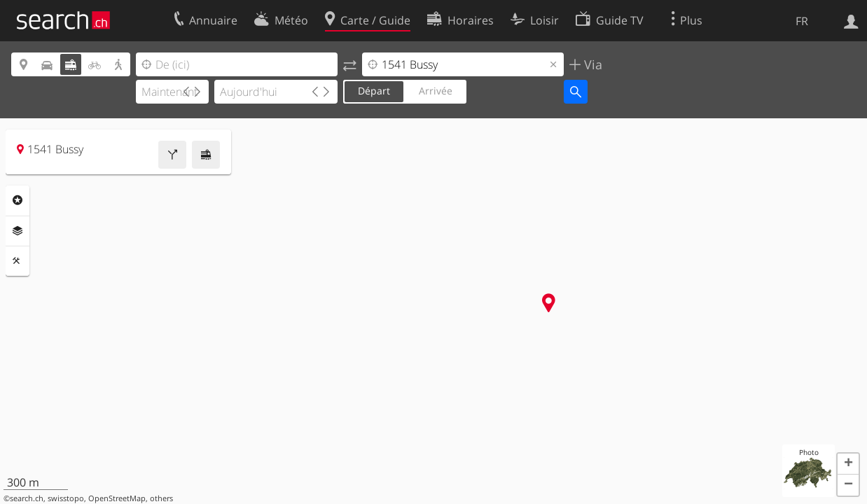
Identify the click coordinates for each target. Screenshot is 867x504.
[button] (848, 464)
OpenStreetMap (117, 498)
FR (802, 21)
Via (591, 64)
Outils (18, 261)
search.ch (27, 498)
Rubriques (18, 200)
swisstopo (66, 498)
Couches (18, 231)
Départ (374, 91)
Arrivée (436, 91)
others (161, 498)
